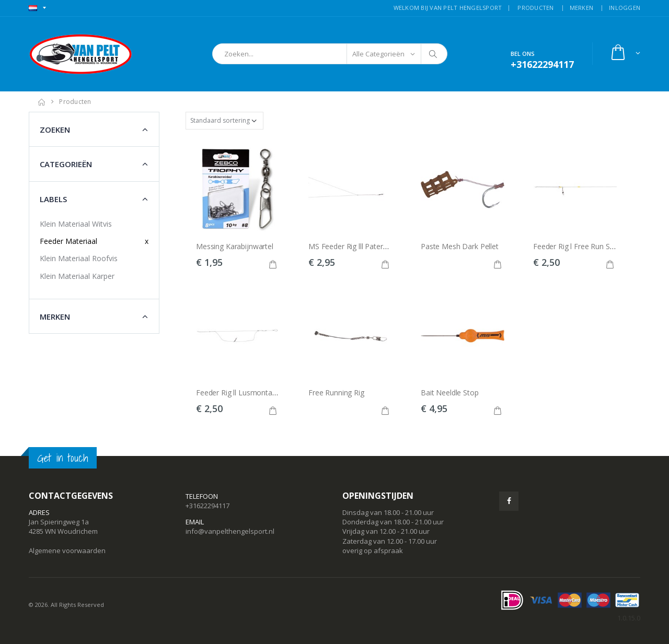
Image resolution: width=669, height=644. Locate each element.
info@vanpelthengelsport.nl (230, 531)
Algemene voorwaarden (67, 551)
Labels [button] (53, 199)
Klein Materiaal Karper (77, 276)
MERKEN (582, 8)
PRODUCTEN (535, 8)
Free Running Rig (336, 393)
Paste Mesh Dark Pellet (460, 246)
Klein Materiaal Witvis (76, 224)
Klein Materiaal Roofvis (79, 258)
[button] (625, 54)
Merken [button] (55, 317)
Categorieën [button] (66, 164)
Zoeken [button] (55, 130)
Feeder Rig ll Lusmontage (238, 393)
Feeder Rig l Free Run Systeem (584, 246)
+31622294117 (207, 506)
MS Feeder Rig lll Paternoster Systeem (372, 246)
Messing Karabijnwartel (235, 246)
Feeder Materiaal (68, 241)
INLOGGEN (625, 8)
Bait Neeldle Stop (450, 393)
